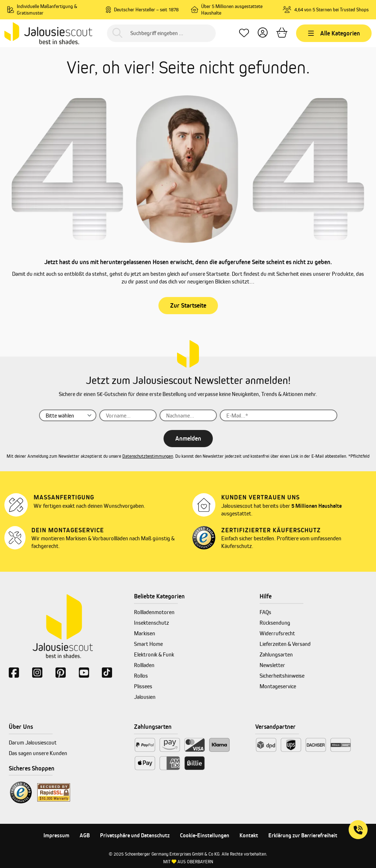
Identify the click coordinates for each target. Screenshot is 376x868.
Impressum (56, 835)
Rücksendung (275, 623)
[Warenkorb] (282, 33)
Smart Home (148, 644)
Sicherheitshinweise (282, 676)
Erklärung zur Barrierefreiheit (303, 835)
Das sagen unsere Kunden (38, 753)
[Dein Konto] (263, 33)
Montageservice (278, 686)
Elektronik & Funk (154, 654)
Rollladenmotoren (154, 612)
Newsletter (272, 665)
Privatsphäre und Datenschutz (135, 835)
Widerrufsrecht (277, 633)
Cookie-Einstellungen (205, 835)
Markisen (145, 633)
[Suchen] (117, 33)
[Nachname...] (188, 415)
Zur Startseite (188, 305)
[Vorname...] (128, 415)
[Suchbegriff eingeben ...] (161, 33)
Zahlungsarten (276, 654)
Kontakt (249, 835)
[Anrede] (68, 415)
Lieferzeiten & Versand (285, 644)
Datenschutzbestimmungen (148, 456)
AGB (85, 835)
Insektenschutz (151, 623)
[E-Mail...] (279, 415)
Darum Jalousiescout (33, 743)
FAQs (265, 612)
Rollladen (144, 665)
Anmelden (188, 438)
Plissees (143, 686)
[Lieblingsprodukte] (244, 33)
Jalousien (145, 697)
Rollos (141, 676)
